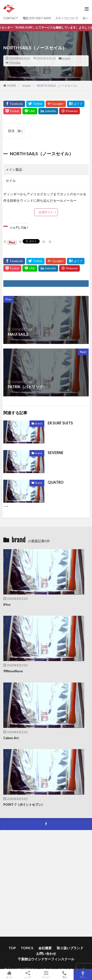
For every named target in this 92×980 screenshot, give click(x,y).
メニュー (46, 974)
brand (66, 58)
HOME (12, 86)
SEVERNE (56, 453)
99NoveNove (13, 671)
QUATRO (56, 482)
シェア (28, 975)
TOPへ (83, 974)
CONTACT (11, 18)
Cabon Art (11, 738)
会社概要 (45, 948)
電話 (64, 974)
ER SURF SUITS (60, 423)
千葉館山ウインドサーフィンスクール (46, 959)
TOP (12, 948)
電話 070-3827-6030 (37, 18)
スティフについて (67, 18)
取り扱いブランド (70, 948)
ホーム (9, 974)
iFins (7, 605)
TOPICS (27, 948)
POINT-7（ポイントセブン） (24, 805)
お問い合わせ (46, 953)
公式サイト (46, 212)
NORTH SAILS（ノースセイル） (58, 86)
